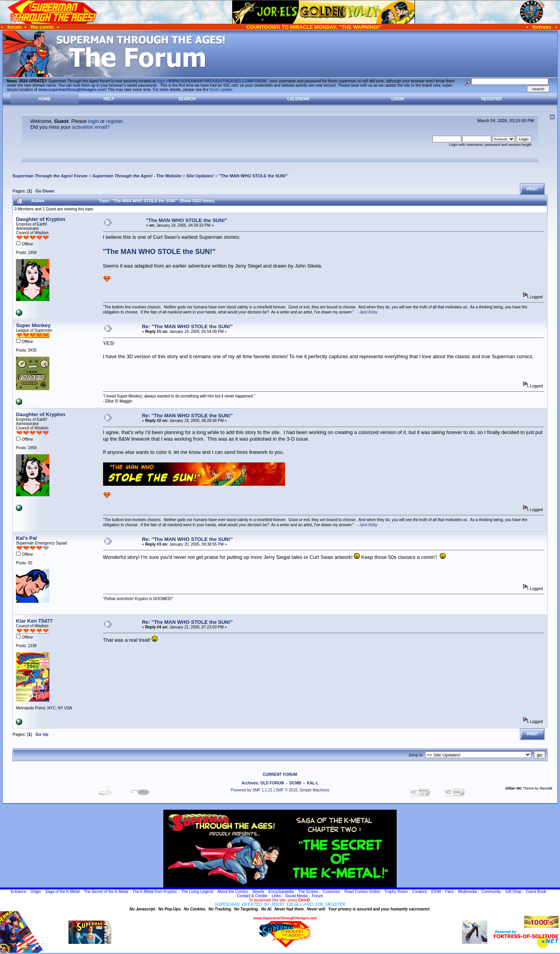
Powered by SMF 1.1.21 (251, 790)
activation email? (91, 127)
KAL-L (313, 783)
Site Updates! (200, 176)
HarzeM (546, 788)
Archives (250, 783)
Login (398, 99)
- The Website (137, 176)
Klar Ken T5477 (34, 621)
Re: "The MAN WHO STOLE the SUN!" (187, 326)
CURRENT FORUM (280, 775)
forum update (221, 90)
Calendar (298, 99)
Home (45, 99)
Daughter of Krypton (40, 219)
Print (532, 189)
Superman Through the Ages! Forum (50, 176)
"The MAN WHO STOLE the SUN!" (253, 176)
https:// (212, 81)
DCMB (295, 783)
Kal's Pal (26, 538)
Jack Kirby (368, 312)
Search (187, 99)
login (94, 121)
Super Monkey (33, 325)
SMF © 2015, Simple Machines (303, 790)
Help (109, 99)
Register (491, 99)
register (115, 121)
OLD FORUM (272, 783)
